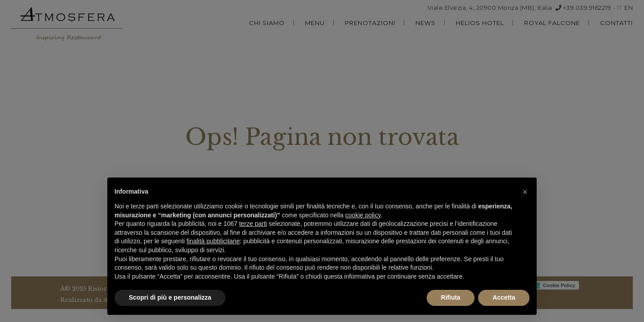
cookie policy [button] (363, 215)
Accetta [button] (504, 297)
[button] (525, 192)
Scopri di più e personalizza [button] (170, 297)
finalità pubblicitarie (213, 241)
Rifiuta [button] (451, 297)
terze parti (253, 224)
